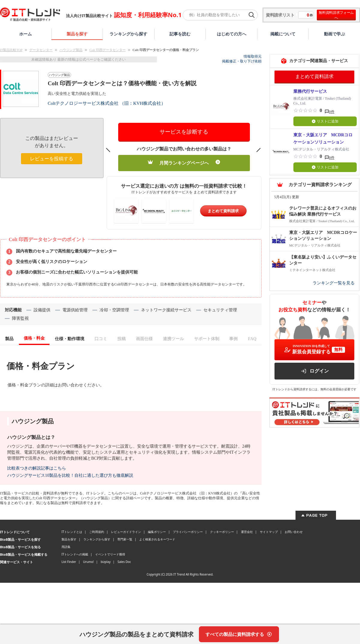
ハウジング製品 (71, 50)
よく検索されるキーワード (157, 539)
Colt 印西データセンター (108, 50)
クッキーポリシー (222, 532)
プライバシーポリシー (188, 532)
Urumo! (88, 562)
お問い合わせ (294, 532)
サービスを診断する (184, 132)
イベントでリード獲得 (110, 554)
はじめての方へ (232, 34)
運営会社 (247, 532)
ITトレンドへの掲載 (75, 554)
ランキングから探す (128, 34)
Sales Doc (124, 562)
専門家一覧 (125, 539)
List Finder (69, 562)
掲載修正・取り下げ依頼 (242, 61)
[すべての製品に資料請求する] (239, 634)
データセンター (41, 50)
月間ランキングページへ (184, 163)
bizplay (106, 562)
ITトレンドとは (72, 532)
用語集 (66, 547)
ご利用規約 (97, 532)
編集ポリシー (157, 532)
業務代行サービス (310, 91)
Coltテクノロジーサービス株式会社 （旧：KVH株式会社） (107, 103)
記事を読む (180, 34)
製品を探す (77, 34)
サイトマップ (269, 532)
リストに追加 (325, 121)
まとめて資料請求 (223, 211)
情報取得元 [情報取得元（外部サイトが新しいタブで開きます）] (253, 56)
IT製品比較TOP (11, 50)
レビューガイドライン (126, 532)
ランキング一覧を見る (334, 283)
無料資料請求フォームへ (336, 15)
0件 (332, 112)
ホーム (25, 34)
